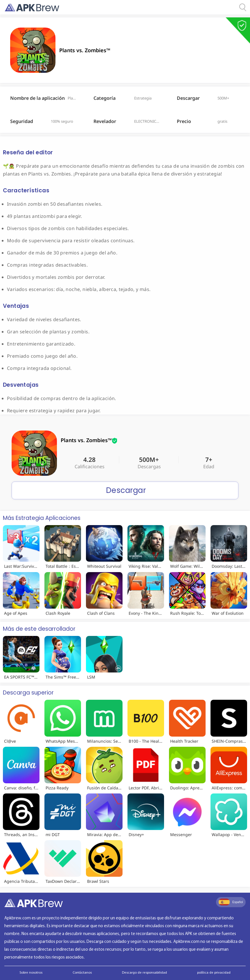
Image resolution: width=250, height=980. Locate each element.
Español (231, 902)
